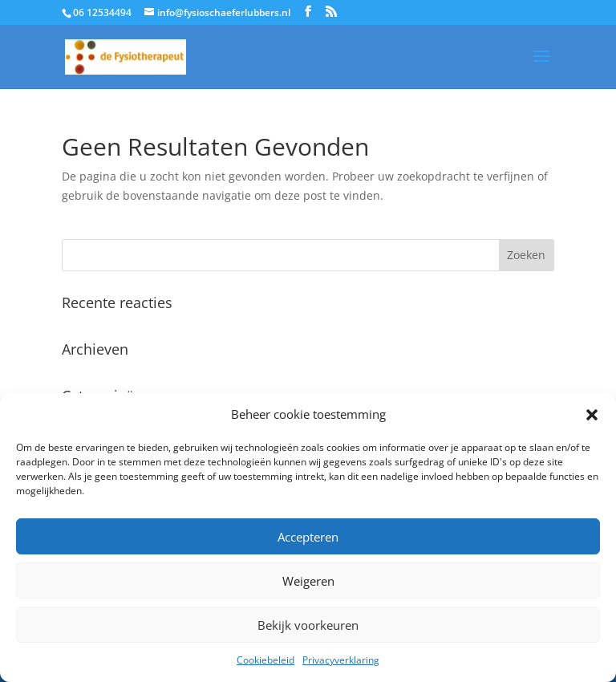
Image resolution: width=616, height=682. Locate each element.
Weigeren (308, 581)
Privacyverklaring (341, 660)
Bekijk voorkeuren (308, 625)
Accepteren (308, 537)
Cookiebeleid (265, 660)
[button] (592, 415)
